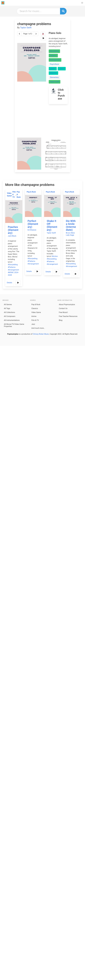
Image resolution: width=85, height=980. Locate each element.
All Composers (10, 316)
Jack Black (12, 236)
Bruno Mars (70, 233)
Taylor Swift (26, 28)
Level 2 (62, 69)
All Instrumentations (12, 320)
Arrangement (55, 60)
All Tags (7, 308)
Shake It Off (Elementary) (52, 225)
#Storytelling (13, 265)
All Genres (8, 304)
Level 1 (53, 69)
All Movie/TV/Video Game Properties (14, 325)
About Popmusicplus (67, 304)
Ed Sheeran (32, 230)
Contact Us (63, 308)
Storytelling (54, 51)
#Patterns (12, 267)
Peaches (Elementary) (13, 230)
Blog (61, 320)
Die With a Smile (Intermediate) (71, 225)
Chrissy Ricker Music (41, 334)
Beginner (53, 73)
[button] (82, 3)
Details (10, 283)
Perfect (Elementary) (33, 224)
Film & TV (14, 194)
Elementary (54, 77)
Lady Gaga (70, 235)
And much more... (38, 328)
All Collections (9, 312)
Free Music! (63, 312)
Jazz (33, 324)
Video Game (9, 194)
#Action (55, 256)
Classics (35, 308)
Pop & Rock (54, 64)
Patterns (53, 55)
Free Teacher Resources (68, 316)
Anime (34, 316)
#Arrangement (13, 270)
